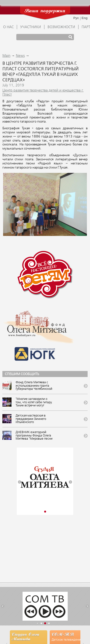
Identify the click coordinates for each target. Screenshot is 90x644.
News (20, 56)
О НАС (8, 27)
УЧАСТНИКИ (31, 27)
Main (6, 56)
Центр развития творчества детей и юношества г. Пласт (43, 93)
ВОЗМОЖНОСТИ (61, 27)
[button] (20, 482)
